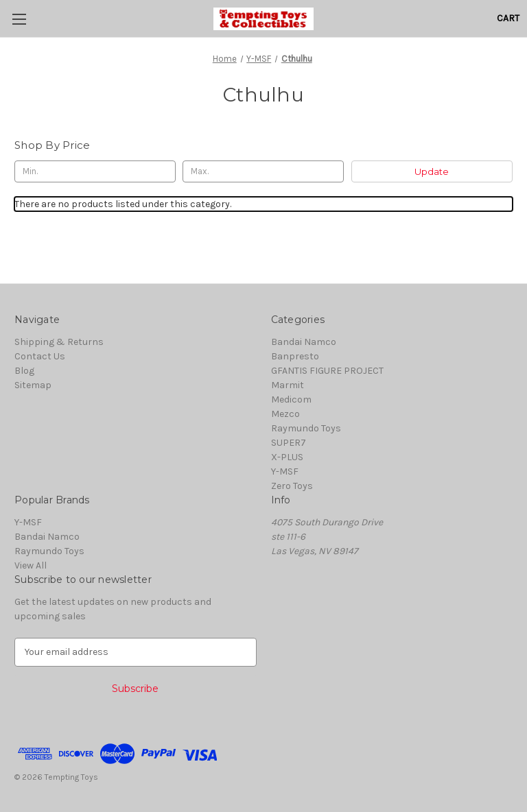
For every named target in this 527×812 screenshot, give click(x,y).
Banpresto (295, 356)
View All (31, 565)
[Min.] (95, 171)
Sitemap (33, 385)
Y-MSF (285, 471)
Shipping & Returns (59, 342)
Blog (24, 371)
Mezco (285, 414)
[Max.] (263, 171)
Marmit (288, 385)
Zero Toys (292, 486)
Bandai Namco (304, 342)
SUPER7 (289, 443)
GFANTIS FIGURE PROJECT (327, 371)
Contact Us (40, 356)
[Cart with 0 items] (508, 18)
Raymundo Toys (306, 428)
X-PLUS (287, 457)
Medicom (291, 399)
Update (432, 171)
